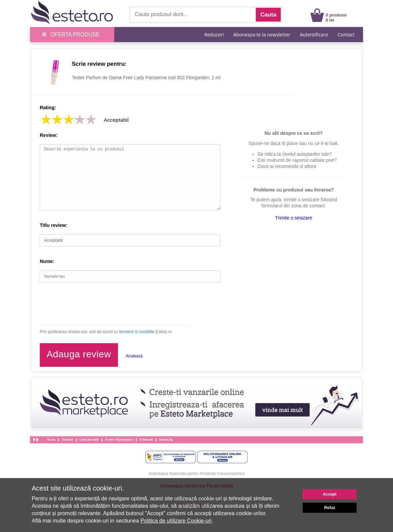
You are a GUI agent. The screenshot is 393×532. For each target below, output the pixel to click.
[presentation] (91, 304)
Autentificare (314, 35)
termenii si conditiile (137, 332)
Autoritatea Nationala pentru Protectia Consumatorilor (197, 474)
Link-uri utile (89, 439)
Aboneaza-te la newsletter (262, 35)
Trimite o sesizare (294, 218)
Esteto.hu (146, 439)
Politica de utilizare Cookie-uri (176, 521)
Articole (67, 439)
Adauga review (79, 354)
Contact (346, 35)
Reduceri (214, 35)
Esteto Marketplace (119, 439)
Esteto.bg (166, 439)
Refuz (330, 508)
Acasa (51, 439)
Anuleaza (134, 356)
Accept (330, 494)
